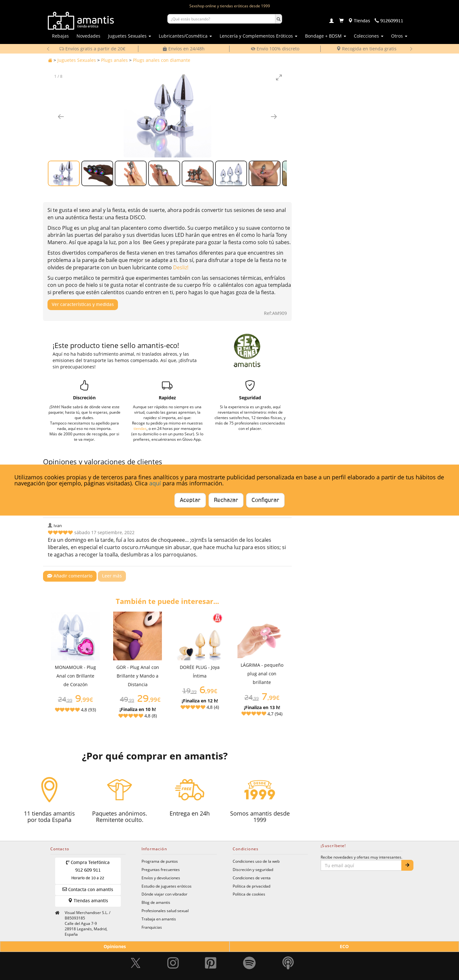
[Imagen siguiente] (274, 116)
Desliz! (181, 267)
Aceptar (190, 500)
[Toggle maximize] (279, 77)
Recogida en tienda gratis (366, 49)
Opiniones (115, 946)
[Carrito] (341, 21)
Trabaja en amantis (159, 919)
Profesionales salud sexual (165, 911)
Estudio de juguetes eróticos (167, 886)
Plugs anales (114, 60)
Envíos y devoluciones (161, 878)
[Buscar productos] (221, 19)
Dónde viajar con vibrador (164, 894)
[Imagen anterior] (61, 116)
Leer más (112, 576)
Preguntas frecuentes (161, 869)
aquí (155, 483)
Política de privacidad (251, 886)
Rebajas (60, 36)
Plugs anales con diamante (162, 60)
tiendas (140, 428)
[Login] (331, 21)
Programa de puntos (160, 861)
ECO (344, 946)
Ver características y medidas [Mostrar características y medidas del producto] (83, 305)
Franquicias (152, 927)
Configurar (265, 500)
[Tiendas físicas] (359, 21)
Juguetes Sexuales (77, 60)
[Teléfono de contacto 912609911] (389, 21)
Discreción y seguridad (253, 869)
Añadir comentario (70, 576)
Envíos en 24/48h (184, 49)
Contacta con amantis (88, 889)
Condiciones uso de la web (256, 861)
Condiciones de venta (252, 878)
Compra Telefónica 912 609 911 (88, 870)
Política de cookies (249, 894)
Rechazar (226, 500)
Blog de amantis (156, 902)
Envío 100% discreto (275, 49)
